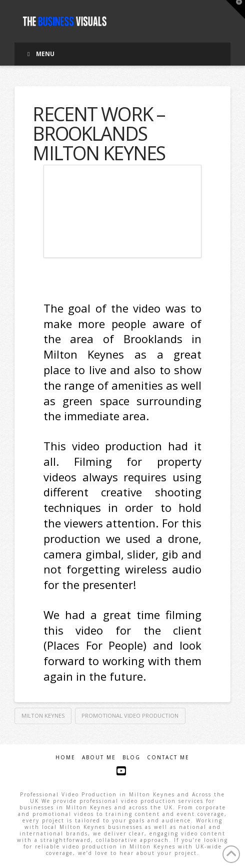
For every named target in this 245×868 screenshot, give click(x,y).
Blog (131, 758)
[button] (235, 10)
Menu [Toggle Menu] (39, 54)
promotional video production (130, 715)
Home (65, 758)
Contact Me (168, 758)
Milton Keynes (43, 715)
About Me (99, 758)
